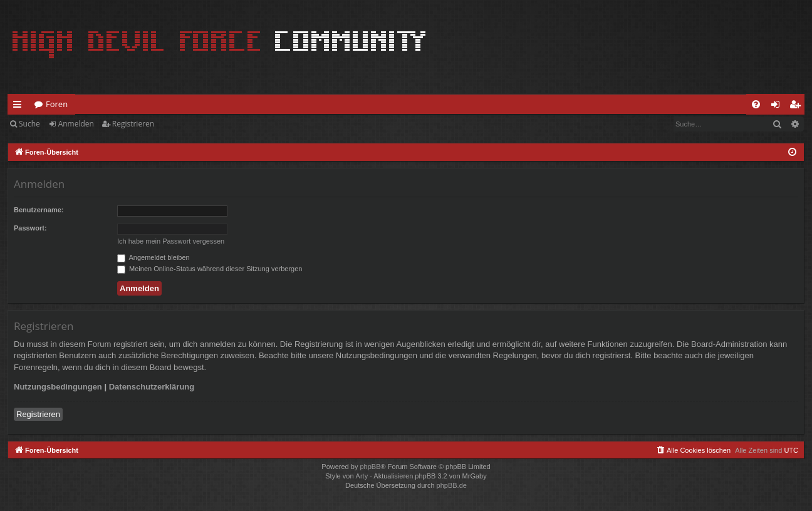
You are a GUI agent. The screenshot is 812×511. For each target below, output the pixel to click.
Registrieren (133, 124)
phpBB (370, 467)
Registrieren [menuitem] (798, 106)
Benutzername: (39, 210)
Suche (29, 124)
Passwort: (30, 228)
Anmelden (76, 124)
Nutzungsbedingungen (58, 387)
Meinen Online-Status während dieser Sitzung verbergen (210, 269)
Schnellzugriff (20, 106)
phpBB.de (452, 485)
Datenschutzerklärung (152, 387)
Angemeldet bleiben (154, 257)
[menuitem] (756, 104)
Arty (362, 476)
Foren (57, 104)
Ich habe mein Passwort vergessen (171, 241)
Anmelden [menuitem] (779, 106)
